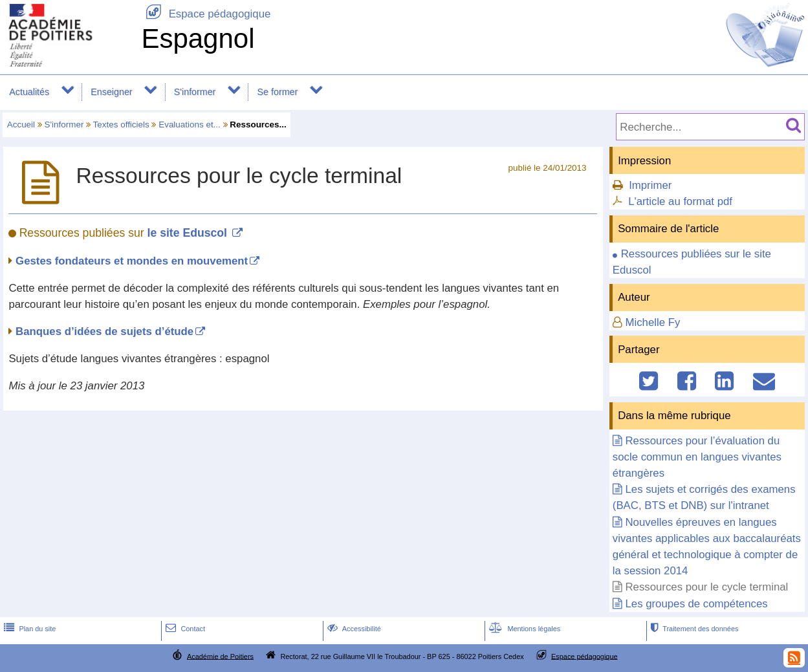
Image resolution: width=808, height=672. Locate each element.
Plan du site (28, 629)
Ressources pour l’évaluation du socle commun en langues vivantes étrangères (697, 457)
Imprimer (650, 185)
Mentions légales (523, 629)
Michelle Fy (652, 322)
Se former (278, 92)
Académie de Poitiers (220, 656)
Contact (184, 629)
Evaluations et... (190, 125)
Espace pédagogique (206, 14)
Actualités (29, 92)
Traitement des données (693, 629)
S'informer (195, 92)
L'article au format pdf (680, 201)
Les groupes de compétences (696, 604)
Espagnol (198, 38)
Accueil (21, 125)
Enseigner (111, 92)
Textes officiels (121, 125)
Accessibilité (353, 629)
